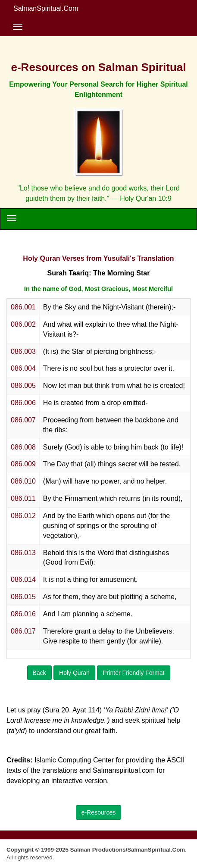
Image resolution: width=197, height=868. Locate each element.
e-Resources (98, 812)
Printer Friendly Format (133, 673)
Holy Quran (74, 673)
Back (39, 673)
